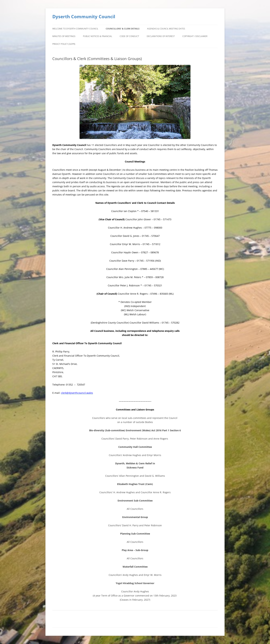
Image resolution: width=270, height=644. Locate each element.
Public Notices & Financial (98, 36)
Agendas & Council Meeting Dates (166, 29)
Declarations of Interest (161, 36)
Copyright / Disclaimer (195, 36)
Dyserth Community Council (84, 17)
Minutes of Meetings (64, 36)
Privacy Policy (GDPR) (64, 44)
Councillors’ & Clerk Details (123, 29)
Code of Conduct (129, 36)
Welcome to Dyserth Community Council (75, 29)
